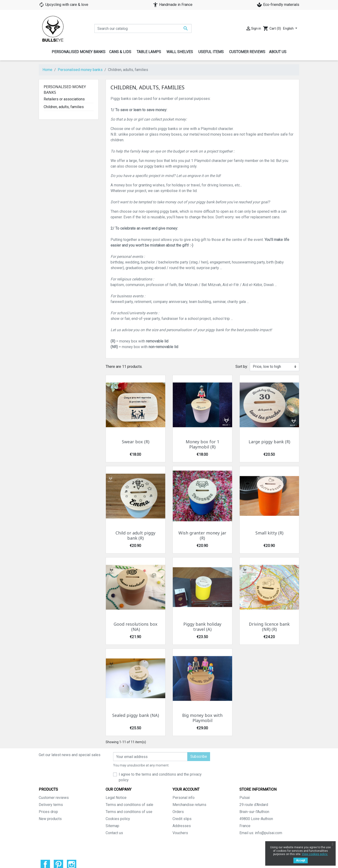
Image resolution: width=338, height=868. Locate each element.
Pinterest (58, 852)
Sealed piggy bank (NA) (136, 715)
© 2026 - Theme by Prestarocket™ (169, 861)
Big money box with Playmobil (202, 718)
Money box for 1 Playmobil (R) (202, 444)
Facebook (45, 852)
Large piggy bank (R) (269, 442)
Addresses (182, 826)
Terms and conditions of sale (129, 805)
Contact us (114, 833)
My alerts (180, 840)
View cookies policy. (315, 854)
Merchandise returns (189, 805)
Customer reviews (54, 798)
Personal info (184, 798)
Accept (301, 860)
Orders (178, 812)
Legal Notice (116, 798)
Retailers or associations (64, 99)
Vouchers (180, 833)
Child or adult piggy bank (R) (135, 536)
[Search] (143, 28)
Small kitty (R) (269, 533)
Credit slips (182, 819)
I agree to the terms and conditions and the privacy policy (160, 777)
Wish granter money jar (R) (202, 536)
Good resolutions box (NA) (136, 627)
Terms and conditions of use (129, 812)
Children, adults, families (64, 107)
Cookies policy (118, 819)
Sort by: (242, 367)
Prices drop (48, 812)
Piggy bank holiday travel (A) (202, 627)
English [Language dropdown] (289, 28)
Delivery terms (51, 805)
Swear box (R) (136, 442)
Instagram (72, 852)
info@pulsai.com (269, 833)
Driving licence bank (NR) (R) (269, 627)
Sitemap (112, 826)
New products (50, 819)
